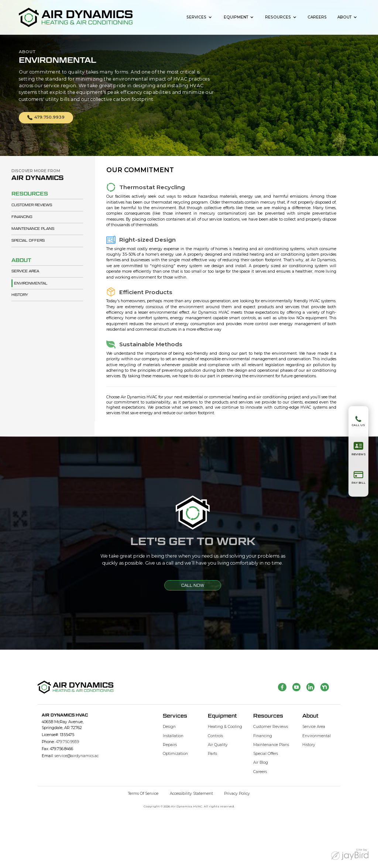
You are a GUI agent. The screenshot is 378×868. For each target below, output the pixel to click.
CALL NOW (193, 585)
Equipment (236, 17)
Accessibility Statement (191, 794)
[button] (200, 17)
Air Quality (218, 745)
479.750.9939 (67, 742)
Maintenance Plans (33, 229)
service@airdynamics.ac (77, 756)
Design (169, 727)
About (344, 17)
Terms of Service (143, 794)
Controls (215, 736)
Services (196, 17)
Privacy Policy (237, 794)
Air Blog (261, 763)
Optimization (175, 754)
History (20, 295)
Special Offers (28, 240)
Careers (317, 17)
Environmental (31, 283)
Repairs (170, 745)
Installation (173, 736)
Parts (212, 754)
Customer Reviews (32, 205)
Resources (278, 17)
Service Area (25, 271)
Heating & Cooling (225, 727)
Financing (22, 217)
